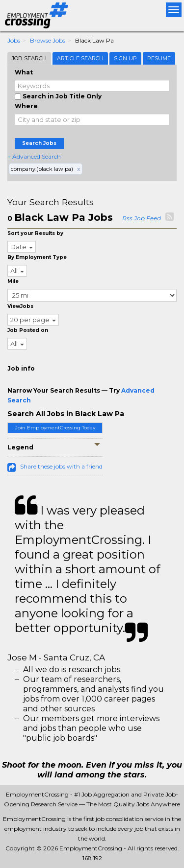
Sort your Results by (35, 233)
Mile (13, 281)
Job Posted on (28, 330)
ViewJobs (20, 306)
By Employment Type (37, 257)
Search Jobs (39, 143)
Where (26, 106)
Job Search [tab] (29, 58)
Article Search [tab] (80, 58)
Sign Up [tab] (125, 58)
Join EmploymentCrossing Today (55, 428)
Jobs (14, 40)
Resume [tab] (159, 58)
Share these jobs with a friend (61, 466)
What (24, 72)
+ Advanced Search (34, 156)
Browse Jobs (48, 40)
